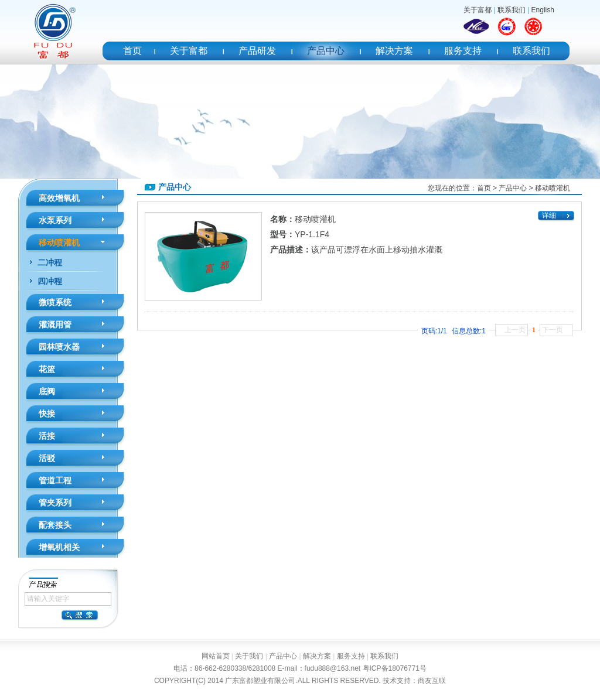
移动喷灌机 (59, 243)
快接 (47, 414)
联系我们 (512, 10)
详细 (549, 216)
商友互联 (432, 681)
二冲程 (50, 262)
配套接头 (55, 525)
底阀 (47, 391)
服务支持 (463, 51)
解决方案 (394, 51)
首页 (132, 51)
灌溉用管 (55, 325)
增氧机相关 (59, 547)
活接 (47, 436)
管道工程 (55, 480)
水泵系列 (55, 220)
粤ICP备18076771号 (395, 668)
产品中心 (326, 51)
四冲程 (50, 281)
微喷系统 (55, 302)
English (543, 10)
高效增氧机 (59, 198)
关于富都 (478, 10)
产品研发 (257, 51)
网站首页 (216, 656)
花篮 (47, 369)
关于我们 (249, 656)
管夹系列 (55, 503)
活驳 (47, 458)
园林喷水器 (59, 347)
